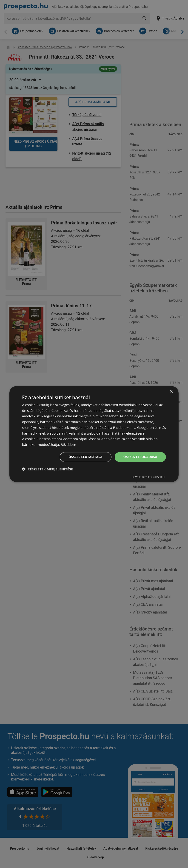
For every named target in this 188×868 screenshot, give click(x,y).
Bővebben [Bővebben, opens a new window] (69, 444)
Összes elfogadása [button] (140, 457)
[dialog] (94, 434)
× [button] (171, 391)
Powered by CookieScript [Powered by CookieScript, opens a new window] (149, 477)
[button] (48, 469)
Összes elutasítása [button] (84, 457)
